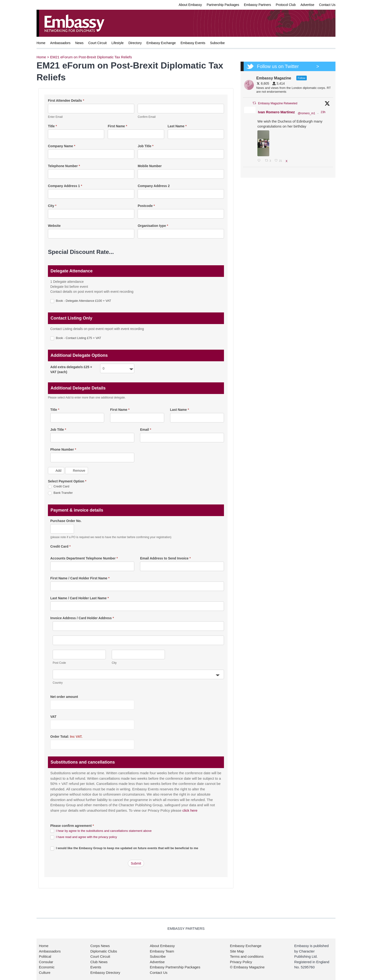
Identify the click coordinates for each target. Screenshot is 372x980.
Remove (77, 471)
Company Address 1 (65, 186)
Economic (47, 967)
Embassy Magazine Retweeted (278, 103)
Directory (135, 43)
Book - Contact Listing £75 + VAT (76, 338)
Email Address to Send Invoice (165, 558)
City (52, 206)
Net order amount (64, 697)
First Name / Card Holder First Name (80, 578)
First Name (117, 126)
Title (52, 126)
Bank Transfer (60, 493)
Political (45, 956)
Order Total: (66, 737)
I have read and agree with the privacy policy (86, 837)
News (79, 43)
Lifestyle (118, 43)
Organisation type (153, 226)
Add (56, 471)
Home (41, 43)
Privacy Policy (241, 962)
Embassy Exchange (161, 43)
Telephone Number (64, 166)
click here (190, 810)
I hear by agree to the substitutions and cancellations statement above (104, 831)
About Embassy (190, 5)
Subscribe (217, 43)
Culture (45, 973)
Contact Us (327, 5)
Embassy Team (162, 951)
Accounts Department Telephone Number (84, 558)
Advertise (307, 5)
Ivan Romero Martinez (276, 112)
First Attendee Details (66, 101)
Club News (99, 962)
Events (96, 967)
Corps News (100, 946)
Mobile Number (150, 166)
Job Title (146, 146)
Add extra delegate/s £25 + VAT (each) (71, 369)
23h (323, 112)
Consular (46, 962)
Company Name (62, 146)
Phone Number (63, 449)
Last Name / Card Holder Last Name (80, 598)
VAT (53, 717)
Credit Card (59, 487)
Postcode (146, 206)
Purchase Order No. (66, 521)
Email (146, 430)
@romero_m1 (307, 113)
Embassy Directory (105, 973)
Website (54, 226)
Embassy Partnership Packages (175, 967)
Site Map (237, 951)
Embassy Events (193, 43)
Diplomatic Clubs (104, 951)
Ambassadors (60, 43)
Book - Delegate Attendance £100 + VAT (81, 301)
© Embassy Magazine (247, 967)
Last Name (177, 126)
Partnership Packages (223, 5)
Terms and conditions (247, 956)
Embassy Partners (257, 5)
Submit (136, 863)
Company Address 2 (154, 186)
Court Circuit (98, 43)
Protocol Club (286, 5)
